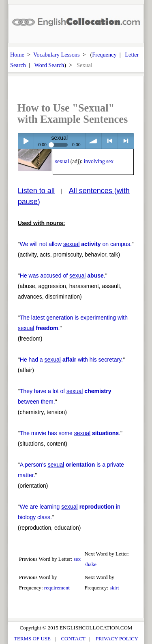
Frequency (104, 55)
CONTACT (73, 639)
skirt (114, 588)
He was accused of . (63, 276)
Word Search (49, 65)
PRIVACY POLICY (117, 639)
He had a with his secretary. (71, 360)
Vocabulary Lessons (57, 55)
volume (93, 141)
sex (77, 559)
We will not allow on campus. (76, 244)
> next (126, 141)
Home (17, 55)
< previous (110, 141)
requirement (57, 588)
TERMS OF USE (32, 639)
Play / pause (26, 141)
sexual (62, 161)
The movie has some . (70, 433)
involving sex (99, 161)
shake (90, 564)
